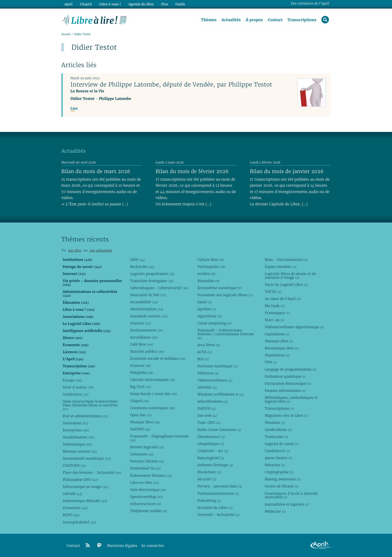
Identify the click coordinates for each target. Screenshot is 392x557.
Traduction (276, 437)
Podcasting (209, 500)
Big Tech (140, 387)
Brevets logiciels (147, 447)
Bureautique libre (282, 348)
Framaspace (277, 313)
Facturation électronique (288, 383)
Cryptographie (279, 472)
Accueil (66, 34)
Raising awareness (283, 479)
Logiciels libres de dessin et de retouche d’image (290, 276)
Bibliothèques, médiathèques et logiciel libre (291, 399)
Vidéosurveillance (215, 380)
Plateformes (277, 355)
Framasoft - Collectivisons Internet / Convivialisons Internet (226, 334)
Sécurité (207, 479)
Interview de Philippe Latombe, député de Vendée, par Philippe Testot (171, 85)
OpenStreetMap (146, 497)
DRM (138, 260)
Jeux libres (209, 345)
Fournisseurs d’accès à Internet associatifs (291, 495)
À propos (254, 20)
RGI (203, 359)
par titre (75, 250)
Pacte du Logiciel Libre (286, 285)
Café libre (141, 344)
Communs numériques (152, 408)
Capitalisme (277, 334)
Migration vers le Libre (286, 415)
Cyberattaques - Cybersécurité (159, 288)
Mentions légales (122, 546)
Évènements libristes (151, 476)
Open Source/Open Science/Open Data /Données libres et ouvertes (90, 405)
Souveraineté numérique (87, 458)
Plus (164, 4)
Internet (140, 323)
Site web (207, 415)
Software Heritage (215, 465)
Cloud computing (214, 323)
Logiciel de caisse (282, 444)
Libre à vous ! (110, 4)
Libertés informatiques (152, 380)
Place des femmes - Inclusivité (92, 473)
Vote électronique (148, 490)
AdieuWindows (212, 401)
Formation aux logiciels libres (225, 295)
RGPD (71, 515)
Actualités (231, 20)
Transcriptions (302, 20)
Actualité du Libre (215, 508)
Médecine (275, 511)
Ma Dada (275, 306)
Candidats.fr (277, 451)
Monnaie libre (279, 341)
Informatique (77, 444)
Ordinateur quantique (285, 376)
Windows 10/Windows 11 (220, 394)
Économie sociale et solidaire (158, 358)
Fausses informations (285, 391)
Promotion (75, 508)
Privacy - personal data (219, 486)
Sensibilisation (78, 437)
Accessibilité (144, 302)
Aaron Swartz (278, 458)
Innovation (75, 423)
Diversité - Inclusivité (218, 515)
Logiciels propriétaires (152, 274)
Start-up (274, 320)
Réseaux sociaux (80, 451)
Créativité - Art (213, 451)
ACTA (204, 352)
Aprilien (207, 309)
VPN (271, 362)
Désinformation (147, 309)
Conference (75, 394)
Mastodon (208, 281)
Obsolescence (211, 437)
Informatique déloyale (85, 501)
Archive (206, 274)
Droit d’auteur (78, 387)
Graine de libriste (282, 486)
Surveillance (144, 337)
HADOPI (140, 429)
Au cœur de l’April (283, 299)
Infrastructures (145, 504)
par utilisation (101, 250)
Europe (72, 380)
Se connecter (153, 546)
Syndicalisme (278, 430)
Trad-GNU (209, 423)
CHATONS (74, 465)
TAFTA (273, 292)
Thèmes (209, 20)
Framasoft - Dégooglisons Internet (159, 438)
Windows (275, 423)
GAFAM (72, 494)
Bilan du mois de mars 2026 (96, 171)
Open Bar (141, 415)
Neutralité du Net (148, 295)
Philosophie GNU (80, 480)
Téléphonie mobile (148, 511)
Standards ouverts (149, 316)
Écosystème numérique (219, 288)
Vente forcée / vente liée (153, 394)
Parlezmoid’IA (145, 468)
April (68, 4)
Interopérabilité (79, 522)
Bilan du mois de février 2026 (192, 171)
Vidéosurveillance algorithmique (294, 327)
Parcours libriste (147, 461)
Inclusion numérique (217, 366)
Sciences (140, 366)
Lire (74, 109)
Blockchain (209, 472)
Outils (180, 4)
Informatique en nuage (86, 487)
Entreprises (76, 430)
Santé (205, 302)
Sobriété (207, 387)
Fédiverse (208, 373)
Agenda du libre (141, 4)
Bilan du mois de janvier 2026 (287, 171)
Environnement (146, 330)
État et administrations (85, 416)
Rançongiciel (211, 458)
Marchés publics (147, 351)
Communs (142, 454)
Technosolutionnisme (218, 493)
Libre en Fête (144, 483)
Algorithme (209, 316)
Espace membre (281, 267)
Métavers (275, 465)
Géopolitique (211, 444)
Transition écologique (152, 281)
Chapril (139, 401)
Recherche (142, 267)
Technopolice (211, 267)
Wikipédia (142, 373)
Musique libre (145, 422)
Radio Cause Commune (219, 430)
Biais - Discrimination (286, 260)
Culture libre (211, 260)
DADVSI (206, 408)
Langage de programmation (290, 369)
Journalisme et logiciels (287, 504)
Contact (275, 20)
